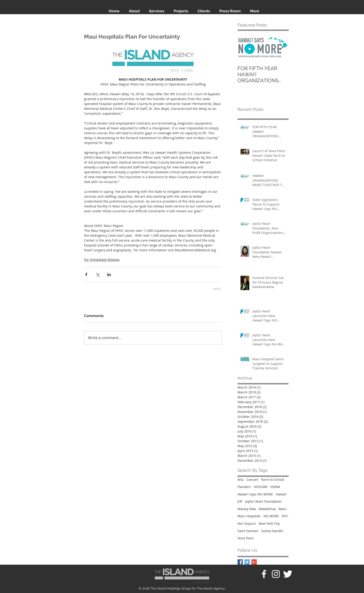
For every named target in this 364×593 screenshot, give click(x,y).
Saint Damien (248, 531)
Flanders (244, 487)
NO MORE (271, 516)
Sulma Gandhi (272, 531)
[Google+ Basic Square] (254, 562)
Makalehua (267, 509)
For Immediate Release (102, 260)
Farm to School (273, 480)
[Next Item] (281, 47)
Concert (252, 480)
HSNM (275, 487)
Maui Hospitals (249, 516)
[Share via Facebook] (86, 274)
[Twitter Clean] (288, 574)
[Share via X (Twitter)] (98, 274)
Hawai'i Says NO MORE (255, 494)
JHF (240, 501)
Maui (283, 509)
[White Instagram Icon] (276, 574)
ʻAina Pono (245, 538)
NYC (285, 516)
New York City (269, 523)
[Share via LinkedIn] (109, 274)
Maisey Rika (247, 509)
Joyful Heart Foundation (263, 501)
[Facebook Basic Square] (240, 562)
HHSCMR (261, 487)
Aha (240, 480)
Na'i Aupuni (247, 523)
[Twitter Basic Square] (247, 562)
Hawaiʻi (281, 494)
